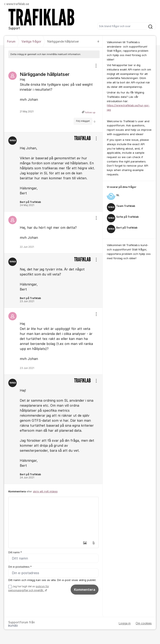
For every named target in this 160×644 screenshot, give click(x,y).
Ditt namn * (15, 552)
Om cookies (144, 623)
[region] (53, 95)
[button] (85, 543)
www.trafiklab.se (17, 4)
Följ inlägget (83, 121)
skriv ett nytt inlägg (45, 491)
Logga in (125, 623)
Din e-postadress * (20, 567)
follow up (90, 113)
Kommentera (85, 590)
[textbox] (53, 518)
